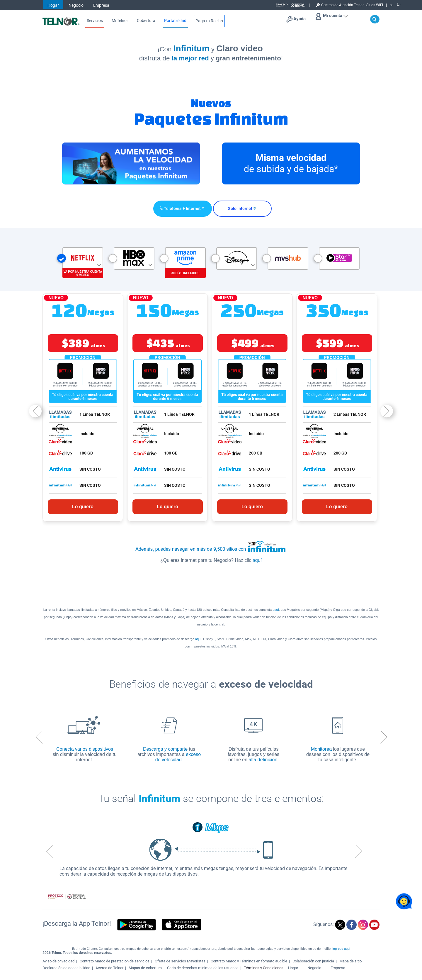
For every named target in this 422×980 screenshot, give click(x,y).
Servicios (95, 21)
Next (387, 411)
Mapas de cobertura (145, 968)
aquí (257, 560)
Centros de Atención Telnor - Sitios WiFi (352, 5)
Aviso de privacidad (58, 961)
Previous (35, 411)
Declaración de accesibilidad (66, 968)
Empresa (101, 5)
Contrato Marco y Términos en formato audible (249, 961)
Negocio (76, 5)
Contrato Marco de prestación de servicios (115, 961)
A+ (399, 5)
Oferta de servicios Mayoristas (180, 961)
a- (391, 5)
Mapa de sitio (350, 961)
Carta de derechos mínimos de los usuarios (203, 968)
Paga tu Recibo (209, 21)
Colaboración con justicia (313, 961)
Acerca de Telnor (109, 968)
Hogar (53, 5)
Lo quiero (83, 507)
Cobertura (146, 21)
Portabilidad (175, 21)
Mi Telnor (120, 21)
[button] (181, 209)
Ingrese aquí (341, 949)
